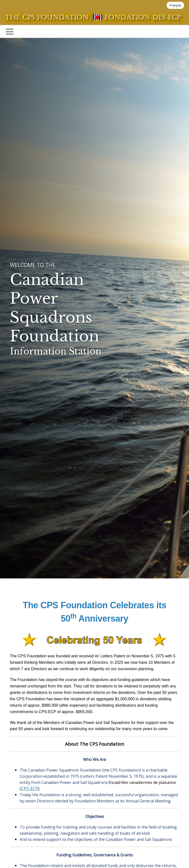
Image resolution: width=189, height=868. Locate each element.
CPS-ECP (30, 788)
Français (175, 5)
